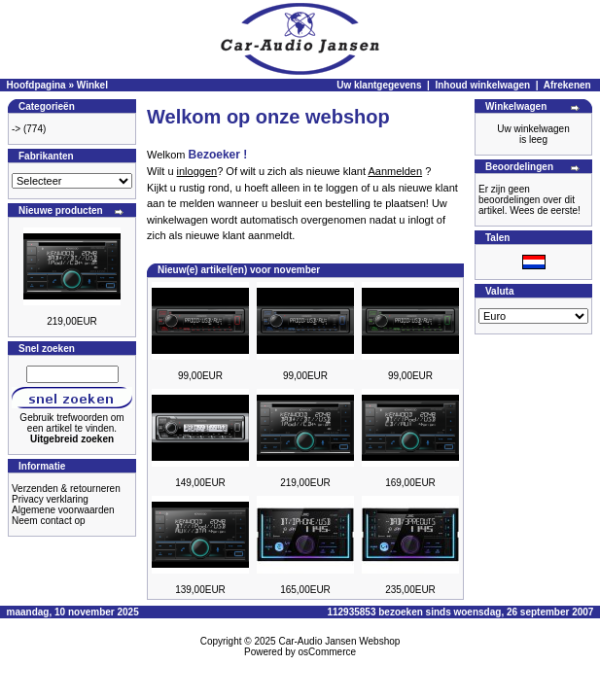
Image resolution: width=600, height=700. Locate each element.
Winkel (92, 85)
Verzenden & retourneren (66, 489)
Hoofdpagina (36, 85)
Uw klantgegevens (379, 85)
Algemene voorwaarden (63, 510)
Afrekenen (567, 85)
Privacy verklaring (50, 499)
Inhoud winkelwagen (482, 85)
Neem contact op (49, 521)
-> (16, 129)
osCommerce (327, 652)
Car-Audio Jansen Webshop (339, 641)
